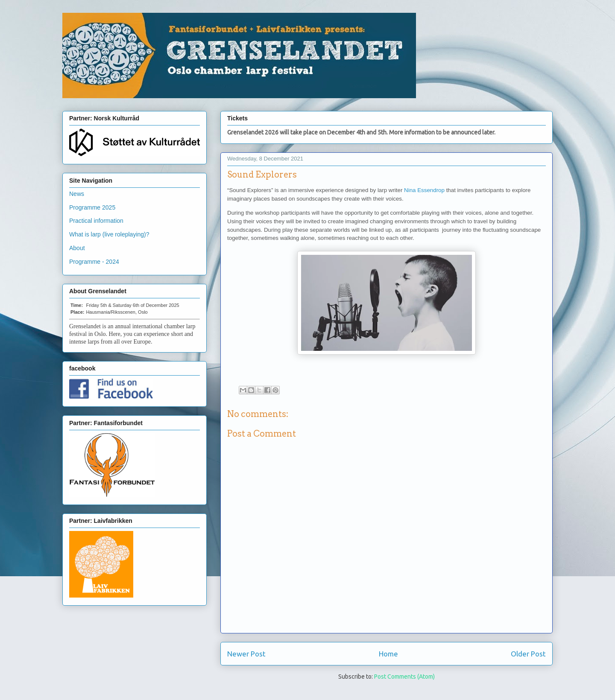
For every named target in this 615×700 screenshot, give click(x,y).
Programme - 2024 (94, 262)
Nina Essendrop (424, 190)
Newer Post (246, 654)
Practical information (96, 221)
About (77, 248)
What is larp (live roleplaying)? (109, 234)
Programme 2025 (92, 207)
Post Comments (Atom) (404, 677)
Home (388, 654)
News (77, 194)
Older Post (528, 654)
